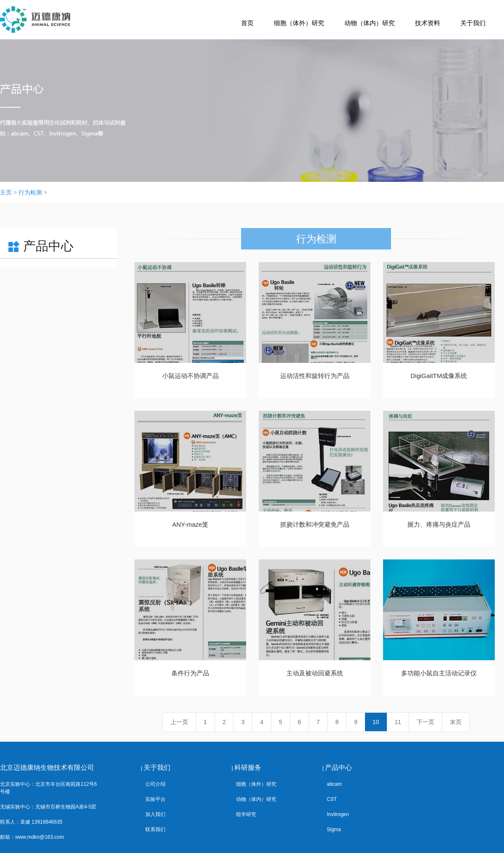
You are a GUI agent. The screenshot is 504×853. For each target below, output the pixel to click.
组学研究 (246, 814)
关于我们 (473, 23)
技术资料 (428, 23)
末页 (456, 722)
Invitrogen (338, 814)
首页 (247, 23)
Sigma (334, 829)
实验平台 (155, 799)
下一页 (425, 722)
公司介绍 (155, 784)
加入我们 (155, 814)
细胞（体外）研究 (299, 23)
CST (332, 799)
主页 (6, 192)
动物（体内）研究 (370, 23)
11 (398, 722)
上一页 (179, 722)
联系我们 (155, 829)
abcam (334, 784)
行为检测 (30, 192)
